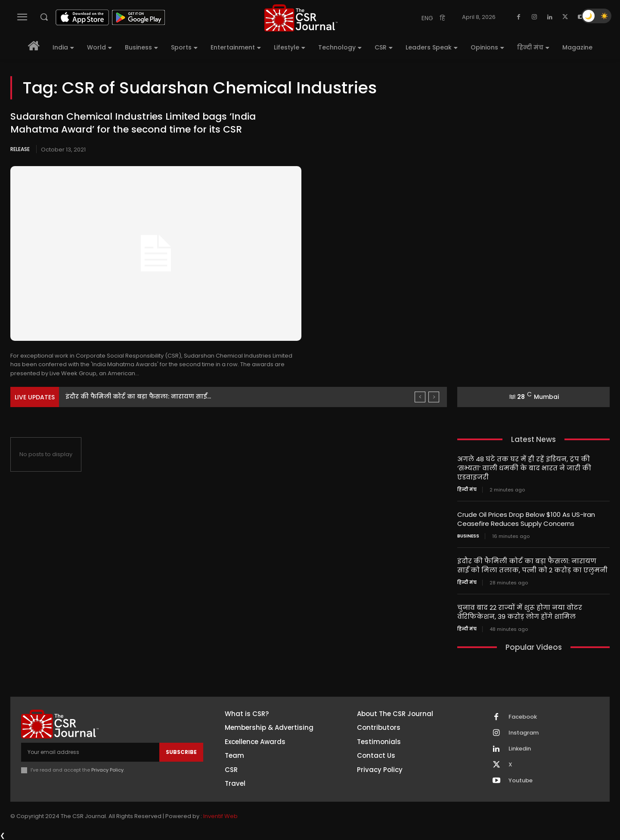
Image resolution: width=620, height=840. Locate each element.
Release (20, 149)
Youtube (521, 781)
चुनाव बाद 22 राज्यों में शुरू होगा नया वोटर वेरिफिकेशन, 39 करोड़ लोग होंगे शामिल (520, 612)
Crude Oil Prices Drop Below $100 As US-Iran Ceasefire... (152, 396)
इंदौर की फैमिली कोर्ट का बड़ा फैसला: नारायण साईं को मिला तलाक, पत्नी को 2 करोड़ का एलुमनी (532, 565)
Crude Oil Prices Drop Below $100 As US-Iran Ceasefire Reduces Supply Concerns (526, 519)
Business (468, 536)
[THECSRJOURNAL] (301, 18)
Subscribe (181, 752)
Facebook (523, 717)
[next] (434, 397)
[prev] (420, 397)
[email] (90, 752)
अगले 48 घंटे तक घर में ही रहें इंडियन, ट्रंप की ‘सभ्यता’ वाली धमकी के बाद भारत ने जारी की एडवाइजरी (524, 468)
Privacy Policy (107, 770)
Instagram (524, 733)
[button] (44, 17)
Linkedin (520, 749)
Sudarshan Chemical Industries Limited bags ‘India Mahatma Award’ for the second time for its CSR (133, 123)
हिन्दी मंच (467, 490)
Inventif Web (220, 816)
